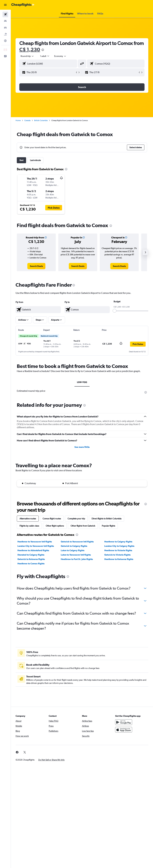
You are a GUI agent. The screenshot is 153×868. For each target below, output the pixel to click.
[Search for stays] (5, 21)
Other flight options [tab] (55, 526)
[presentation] (43, 50)
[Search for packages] (5, 34)
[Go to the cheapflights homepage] (23, 5)
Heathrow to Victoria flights (118, 550)
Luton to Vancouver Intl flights (76, 555)
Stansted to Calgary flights (31, 555)
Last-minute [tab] (35, 160)
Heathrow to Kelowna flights (119, 559)
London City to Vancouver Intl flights (36, 546)
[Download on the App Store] (124, 730)
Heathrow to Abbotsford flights (33, 550)
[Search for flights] (5, 14)
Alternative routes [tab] (28, 519)
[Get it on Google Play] (124, 722)
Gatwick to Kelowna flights (31, 559)
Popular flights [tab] (108, 526)
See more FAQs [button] (82, 447)
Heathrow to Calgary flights (118, 542)
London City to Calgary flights (119, 546)
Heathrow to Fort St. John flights (77, 559)
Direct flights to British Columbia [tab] (107, 519)
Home (18, 120)
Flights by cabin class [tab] (29, 526)
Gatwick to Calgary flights (74, 546)
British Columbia (41, 120)
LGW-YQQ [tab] (82, 382)
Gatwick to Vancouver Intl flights (77, 542)
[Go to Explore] (5, 41)
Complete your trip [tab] (76, 519)
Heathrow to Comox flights (31, 564)
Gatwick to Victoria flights (117, 555)
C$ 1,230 (30, 49)
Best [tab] (21, 160)
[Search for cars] (5, 28)
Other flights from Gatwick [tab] (83, 526)
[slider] (115, 311)
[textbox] (38, 310)
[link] (36, 266)
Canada (27, 120)
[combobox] (60, 56)
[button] (5, 5)
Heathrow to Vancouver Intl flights (35, 542)
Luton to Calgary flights (73, 550)
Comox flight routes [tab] (52, 519)
